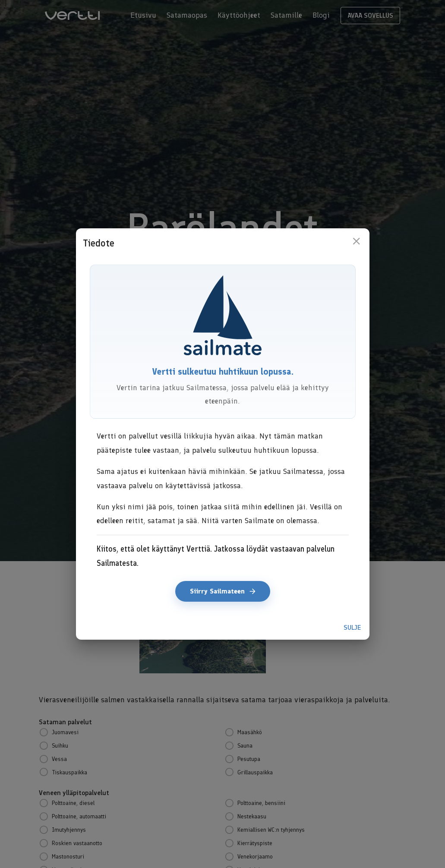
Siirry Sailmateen (223, 591)
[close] (356, 241)
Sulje (352, 628)
